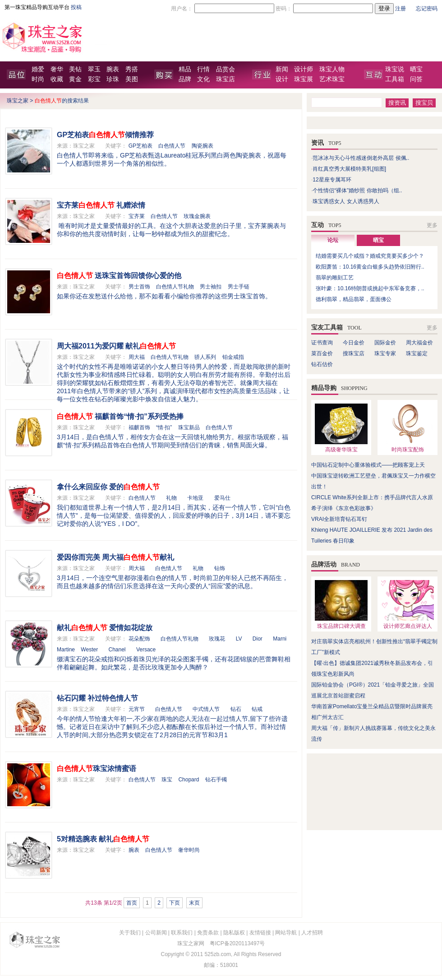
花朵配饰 (139, 639)
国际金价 (385, 343)
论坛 (333, 240)
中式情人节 (206, 709)
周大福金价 (419, 343)
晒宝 (416, 69)
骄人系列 (205, 357)
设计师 (304, 69)
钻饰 (220, 568)
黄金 (75, 79)
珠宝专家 (385, 353)
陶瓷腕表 (203, 146)
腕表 (113, 69)
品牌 (185, 79)
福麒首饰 (139, 427)
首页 (132, 903)
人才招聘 (312, 933)
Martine (66, 650)
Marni (280, 639)
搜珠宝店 (354, 353)
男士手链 (239, 287)
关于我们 (130, 933)
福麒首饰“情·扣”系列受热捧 (120, 416)
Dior (258, 639)
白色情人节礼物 (175, 287)
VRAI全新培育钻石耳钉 (339, 519)
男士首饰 (139, 287)
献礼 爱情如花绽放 (105, 628)
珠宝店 (226, 79)
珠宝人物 (332, 69)
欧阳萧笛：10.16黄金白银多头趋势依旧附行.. (370, 267)
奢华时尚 (189, 850)
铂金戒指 (233, 357)
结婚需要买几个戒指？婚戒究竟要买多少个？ (370, 256)
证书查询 (322, 343)
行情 (203, 69)
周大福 (137, 357)
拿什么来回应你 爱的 (108, 487)
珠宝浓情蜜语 (97, 769)
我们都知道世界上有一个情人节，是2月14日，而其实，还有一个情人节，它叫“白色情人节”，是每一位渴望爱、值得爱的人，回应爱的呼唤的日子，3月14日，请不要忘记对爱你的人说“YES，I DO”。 (174, 516)
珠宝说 (395, 69)
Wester (89, 650)
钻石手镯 (216, 780)
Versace (146, 650)
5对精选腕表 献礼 (103, 839)
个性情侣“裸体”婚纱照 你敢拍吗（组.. (357, 190)
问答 (416, 79)
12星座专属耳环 (332, 180)
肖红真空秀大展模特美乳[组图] (349, 169)
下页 (175, 903)
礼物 (171, 498)
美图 (132, 79)
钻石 (236, 709)
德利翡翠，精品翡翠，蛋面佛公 (354, 299)
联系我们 (182, 933)
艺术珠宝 (332, 79)
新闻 (282, 69)
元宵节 (137, 709)
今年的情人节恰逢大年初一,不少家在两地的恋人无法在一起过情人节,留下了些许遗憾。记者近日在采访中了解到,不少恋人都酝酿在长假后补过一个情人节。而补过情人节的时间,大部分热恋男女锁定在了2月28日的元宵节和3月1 (172, 727)
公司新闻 (156, 933)
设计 (282, 79)
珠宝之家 (18, 101)
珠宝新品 (189, 427)
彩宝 (94, 79)
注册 (401, 9)
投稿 (76, 7)
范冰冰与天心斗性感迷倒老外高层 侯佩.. (361, 158)
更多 (432, 225)
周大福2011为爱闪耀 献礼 (116, 346)
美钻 (75, 69)
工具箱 (395, 79)
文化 (203, 79)
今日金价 (354, 343)
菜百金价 (322, 353)
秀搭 (132, 69)
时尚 (38, 79)
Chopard (189, 780)
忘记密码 (427, 9)
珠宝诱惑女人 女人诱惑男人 (346, 201)
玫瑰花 (217, 639)
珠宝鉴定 (417, 353)
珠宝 (167, 780)
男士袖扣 (211, 287)
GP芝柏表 (140, 146)
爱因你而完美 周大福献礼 (115, 557)
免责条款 (208, 933)
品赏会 (226, 69)
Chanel (117, 650)
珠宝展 (304, 79)
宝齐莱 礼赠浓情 (101, 205)
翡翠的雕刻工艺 (335, 278)
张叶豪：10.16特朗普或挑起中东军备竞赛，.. (370, 288)
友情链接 (260, 933)
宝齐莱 (137, 216)
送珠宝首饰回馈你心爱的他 (119, 276)
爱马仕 (222, 498)
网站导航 (286, 933)
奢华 (57, 69)
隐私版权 (234, 933)
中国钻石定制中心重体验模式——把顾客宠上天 (368, 465)
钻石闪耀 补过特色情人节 (97, 698)
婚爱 (38, 69)
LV (239, 639)
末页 (194, 903)
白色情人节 (172, 146)
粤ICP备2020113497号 (237, 943)
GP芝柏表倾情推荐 (105, 135)
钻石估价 (322, 364)
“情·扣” (164, 427)
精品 (185, 69)
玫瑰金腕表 (197, 216)
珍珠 (113, 79)
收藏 (57, 79)
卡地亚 (195, 498)
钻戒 (257, 709)
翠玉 (94, 69)
